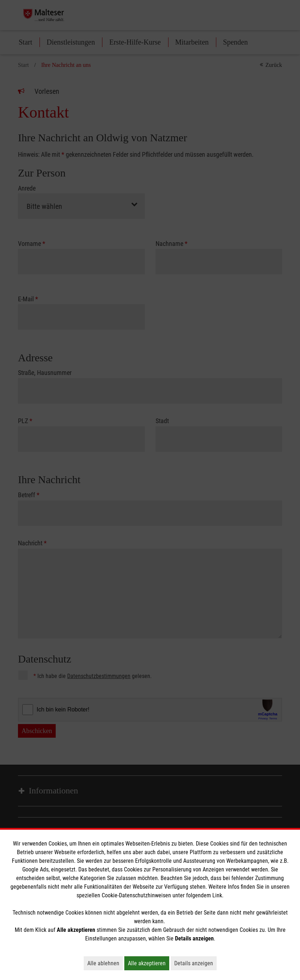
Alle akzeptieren (149, 963)
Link (217, 895)
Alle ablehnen (105, 963)
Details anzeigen (195, 963)
